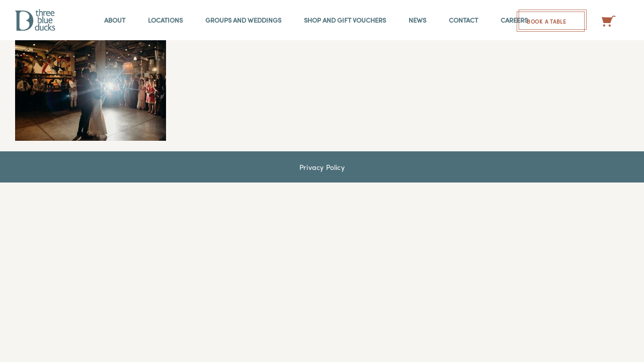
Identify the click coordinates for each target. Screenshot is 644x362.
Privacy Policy (322, 167)
